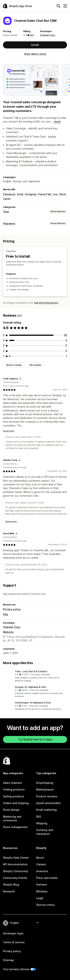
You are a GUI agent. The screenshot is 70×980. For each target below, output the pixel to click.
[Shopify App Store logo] (17, 6)
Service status (45, 905)
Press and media (47, 878)
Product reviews (47, 796)
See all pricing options (46, 303)
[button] (35, 676)
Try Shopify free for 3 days (35, 739)
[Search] (59, 6)
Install (35, 45)
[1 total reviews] (66, 356)
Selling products (14, 796)
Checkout (9, 194)
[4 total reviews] (66, 340)
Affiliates (42, 891)
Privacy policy (12, 609)
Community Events (15, 878)
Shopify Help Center (16, 858)
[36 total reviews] (65, 335)
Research (9, 891)
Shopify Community (16, 871)
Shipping (42, 823)
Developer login (13, 933)
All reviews (35, 365)
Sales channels (12, 783)
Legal (40, 898)
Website (8, 632)
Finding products (14, 789)
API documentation (15, 864)
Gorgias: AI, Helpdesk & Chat (30, 687)
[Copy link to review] (20, 379)
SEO (39, 817)
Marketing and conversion (12, 818)
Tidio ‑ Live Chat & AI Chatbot (31, 671)
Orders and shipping (16, 803)
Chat (6, 212)
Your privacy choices (16, 969)
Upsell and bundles (48, 803)
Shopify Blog (11, 885)
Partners (41, 885)
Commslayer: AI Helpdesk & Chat (33, 703)
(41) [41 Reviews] (32, 35)
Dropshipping (45, 783)
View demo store (35, 54)
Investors (42, 871)
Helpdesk (9, 224)
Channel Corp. (48, 35)
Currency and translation (45, 832)
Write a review (14, 365)
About (40, 858)
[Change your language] (24, 923)
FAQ (5, 614)
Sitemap (8, 960)
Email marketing (46, 810)
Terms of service (14, 942)
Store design (11, 810)
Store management (15, 827)
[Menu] (65, 6)
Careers (41, 864)
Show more (9, 431)
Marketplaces (45, 789)
